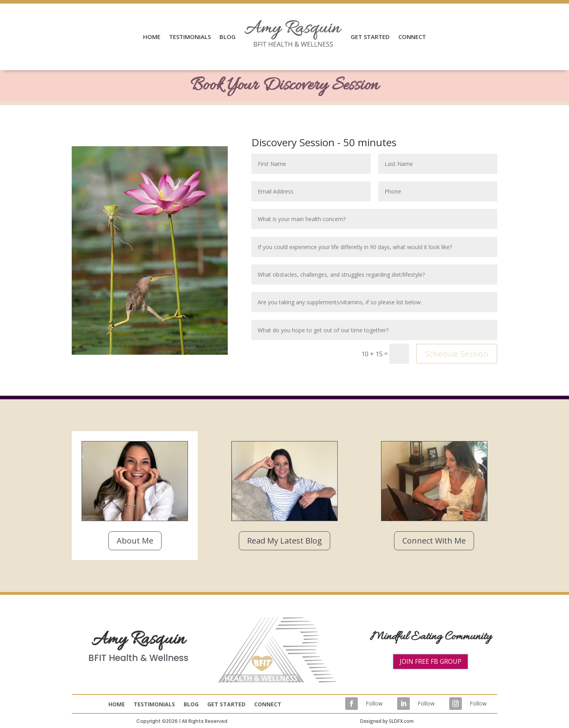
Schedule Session (457, 354)
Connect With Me (434, 541)
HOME (152, 37)
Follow (374, 703)
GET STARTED (370, 37)
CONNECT (412, 37)
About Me (135, 541)
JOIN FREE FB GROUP (430, 661)
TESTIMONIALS (190, 37)
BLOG (228, 37)
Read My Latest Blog (284, 541)
